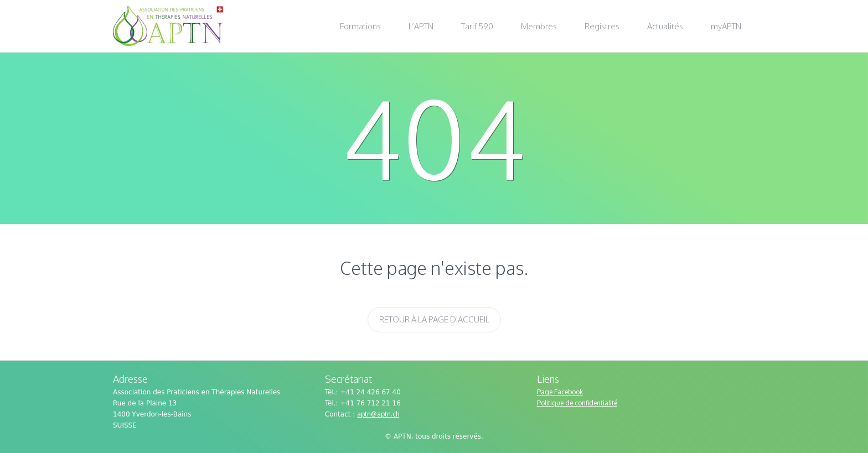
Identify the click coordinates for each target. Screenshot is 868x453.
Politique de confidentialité (577, 403)
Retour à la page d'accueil (434, 319)
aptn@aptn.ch (378, 414)
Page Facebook (560, 392)
